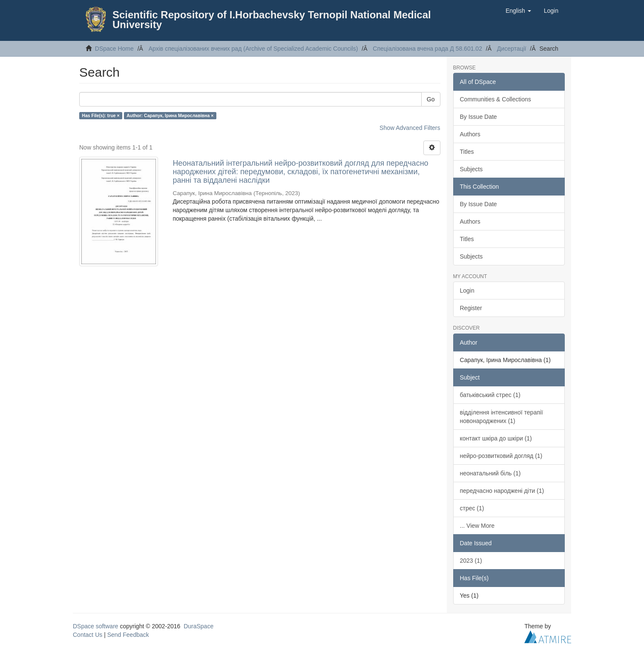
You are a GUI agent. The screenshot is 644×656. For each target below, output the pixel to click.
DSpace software (96, 626)
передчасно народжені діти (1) (502, 491)
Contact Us (88, 635)
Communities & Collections (496, 99)
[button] (518, 11)
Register (471, 308)
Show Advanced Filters (410, 128)
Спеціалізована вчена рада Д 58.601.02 (427, 49)
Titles (467, 152)
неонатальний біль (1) (490, 473)
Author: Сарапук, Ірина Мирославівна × (170, 115)
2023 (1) (471, 561)
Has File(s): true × (101, 115)
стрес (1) (472, 508)
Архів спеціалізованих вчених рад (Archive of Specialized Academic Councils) (253, 49)
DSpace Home (114, 49)
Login (467, 291)
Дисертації (512, 49)
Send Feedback (128, 635)
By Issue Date (479, 117)
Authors (470, 134)
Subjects (471, 169)
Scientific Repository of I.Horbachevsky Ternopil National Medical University (272, 20)
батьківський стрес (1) (490, 395)
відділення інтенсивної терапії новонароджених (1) (502, 417)
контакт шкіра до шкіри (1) (496, 438)
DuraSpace (198, 626)
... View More (477, 526)
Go (431, 99)
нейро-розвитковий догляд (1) (501, 456)
